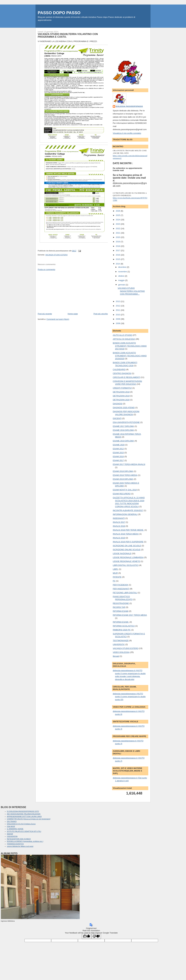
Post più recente (45, 314)
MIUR (115, 573)
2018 (118, 246)
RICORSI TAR (119, 607)
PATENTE (117, 577)
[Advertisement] (60, 291)
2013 (118, 301)
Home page (73, 314)
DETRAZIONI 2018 (121, 392)
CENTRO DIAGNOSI (122, 373)
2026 (118, 211)
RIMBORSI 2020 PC (122, 630)
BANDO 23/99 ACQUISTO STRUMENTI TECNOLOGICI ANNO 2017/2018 (130, 346)
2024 (118, 220)
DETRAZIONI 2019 (121, 396)
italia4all (10, 834)
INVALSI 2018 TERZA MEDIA (126, 534)
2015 (118, 259)
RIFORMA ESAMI (121, 611)
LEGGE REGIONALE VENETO (126, 561)
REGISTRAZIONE (121, 603)
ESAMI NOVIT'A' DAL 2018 (125, 490)
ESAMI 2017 (118, 460)
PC (114, 581)
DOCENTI (117, 418)
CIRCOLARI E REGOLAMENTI (126, 377)
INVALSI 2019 (119, 538)
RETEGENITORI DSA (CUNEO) (19, 839)
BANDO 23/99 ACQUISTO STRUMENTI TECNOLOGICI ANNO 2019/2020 (130, 356)
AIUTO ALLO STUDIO (122, 335)
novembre (123, 272)
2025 (118, 215)
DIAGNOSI (118, 404)
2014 (118, 264)
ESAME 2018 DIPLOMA (123, 430)
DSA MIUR (11, 826)
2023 (118, 224)
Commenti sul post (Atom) (58, 319)
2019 (118, 242)
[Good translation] (87, 936)
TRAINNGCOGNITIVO (15, 844)
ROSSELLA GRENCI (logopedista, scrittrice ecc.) (25, 841)
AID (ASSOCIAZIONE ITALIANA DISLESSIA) (24, 814)
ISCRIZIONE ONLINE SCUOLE (127, 550)
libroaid (116, 656)
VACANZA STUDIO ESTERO (56, 255)
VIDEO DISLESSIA (121, 652)
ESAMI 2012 (118, 449)
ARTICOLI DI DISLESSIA (124, 339)
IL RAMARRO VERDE (15, 829)
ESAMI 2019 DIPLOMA (123, 479)
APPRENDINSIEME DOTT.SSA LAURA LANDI (24, 816)
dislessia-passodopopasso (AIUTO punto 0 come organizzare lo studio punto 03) (129, 697)
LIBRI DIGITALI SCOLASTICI (126, 565)
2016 (118, 255)
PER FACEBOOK (120, 585)
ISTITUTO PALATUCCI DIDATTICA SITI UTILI (24, 831)
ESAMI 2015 (118, 453)
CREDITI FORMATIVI (122, 388)
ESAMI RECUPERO (122, 494)
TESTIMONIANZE (121, 641)
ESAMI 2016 (118, 456)
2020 (118, 237)
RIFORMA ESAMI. (121, 622)
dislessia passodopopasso (129, 106)
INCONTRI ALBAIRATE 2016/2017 (128, 510)
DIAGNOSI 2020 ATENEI (124, 408)
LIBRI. (115, 569)
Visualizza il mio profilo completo (127, 133)
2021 (118, 233)
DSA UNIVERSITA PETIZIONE (126, 422)
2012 (118, 306)
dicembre (123, 267)
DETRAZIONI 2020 (121, 400)
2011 (118, 310)
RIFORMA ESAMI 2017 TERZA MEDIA (130, 615)
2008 (118, 323)
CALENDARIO (119, 369)
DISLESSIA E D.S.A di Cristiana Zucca (21, 824)
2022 (118, 229)
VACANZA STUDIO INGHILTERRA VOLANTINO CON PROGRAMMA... (131, 291)
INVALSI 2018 (119, 526)
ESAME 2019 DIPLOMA (123, 441)
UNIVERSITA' (119, 644)
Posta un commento (46, 269)
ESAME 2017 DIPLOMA (123, 426)
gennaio (122, 285)
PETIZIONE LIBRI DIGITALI (125, 593)
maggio (122, 280)
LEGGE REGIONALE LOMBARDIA (128, 557)
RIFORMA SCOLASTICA (124, 626)
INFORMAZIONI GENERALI (125, 514)
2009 (118, 319)
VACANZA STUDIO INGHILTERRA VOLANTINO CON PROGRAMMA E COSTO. (68, 35)
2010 (118, 315)
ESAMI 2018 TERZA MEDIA (125, 475)
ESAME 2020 (119, 445)
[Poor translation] (96, 936)
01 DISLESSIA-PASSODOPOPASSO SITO (23, 811)
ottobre (122, 276)
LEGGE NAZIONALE (122, 553)
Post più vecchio (101, 314)
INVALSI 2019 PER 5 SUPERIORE (128, 542)
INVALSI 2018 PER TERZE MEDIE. (128, 530)
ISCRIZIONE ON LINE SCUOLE (127, 546)
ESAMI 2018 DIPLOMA (123, 471)
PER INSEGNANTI (121, 589)
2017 (118, 250)
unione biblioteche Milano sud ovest (20, 846)
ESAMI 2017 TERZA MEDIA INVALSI (129, 464)
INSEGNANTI (119, 518)
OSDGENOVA (12, 836)
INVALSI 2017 (119, 522)
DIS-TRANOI (12, 821)
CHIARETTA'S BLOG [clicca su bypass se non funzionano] (29, 819)
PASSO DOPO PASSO (59, 13)
